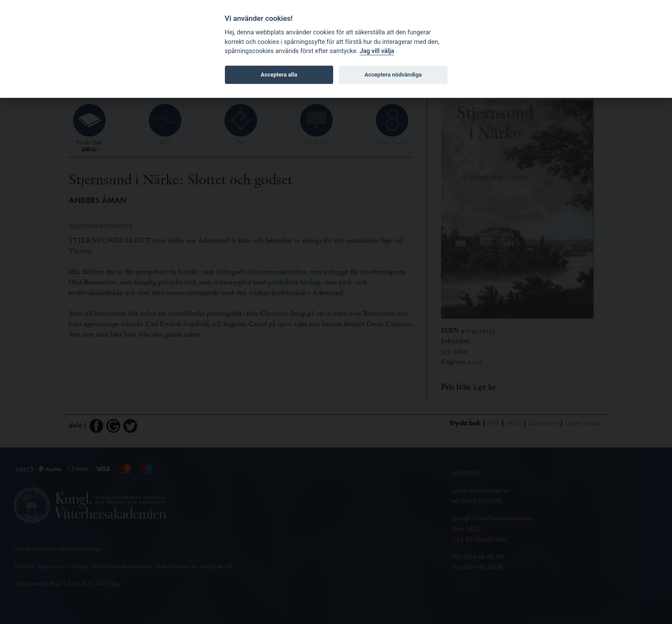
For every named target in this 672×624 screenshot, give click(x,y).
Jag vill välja (377, 51)
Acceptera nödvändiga (393, 75)
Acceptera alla (279, 75)
